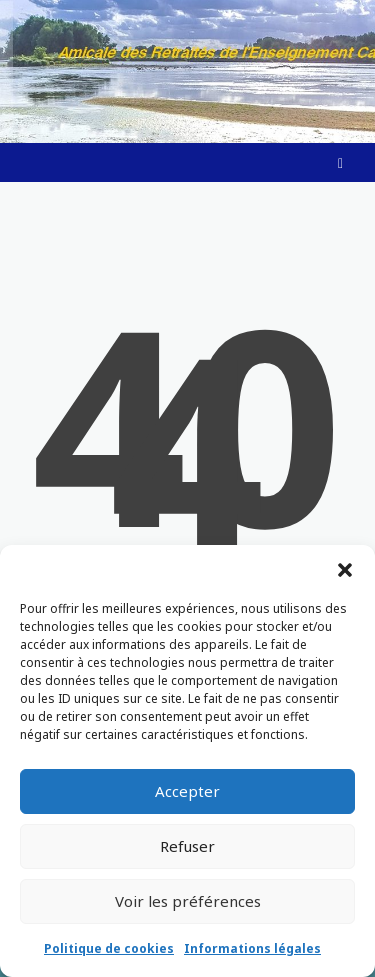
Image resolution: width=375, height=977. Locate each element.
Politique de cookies (109, 948)
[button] (345, 570)
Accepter (187, 791)
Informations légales (252, 948)
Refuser (187, 846)
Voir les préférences (188, 901)
